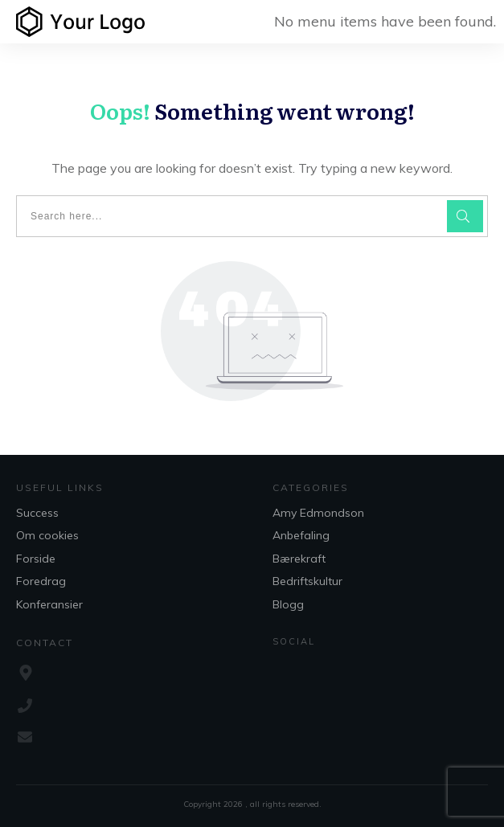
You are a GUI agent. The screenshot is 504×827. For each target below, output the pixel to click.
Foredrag (41, 581)
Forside (36, 559)
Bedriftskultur (307, 581)
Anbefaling (301, 535)
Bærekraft (299, 559)
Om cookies (47, 535)
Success (37, 513)
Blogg (288, 604)
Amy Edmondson (318, 513)
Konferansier (49, 604)
